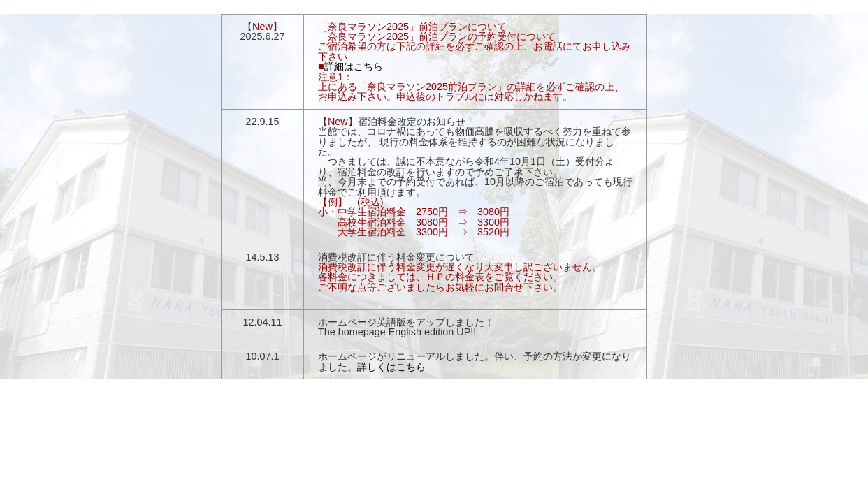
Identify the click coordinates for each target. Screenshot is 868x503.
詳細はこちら (354, 66)
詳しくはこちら (391, 367)
